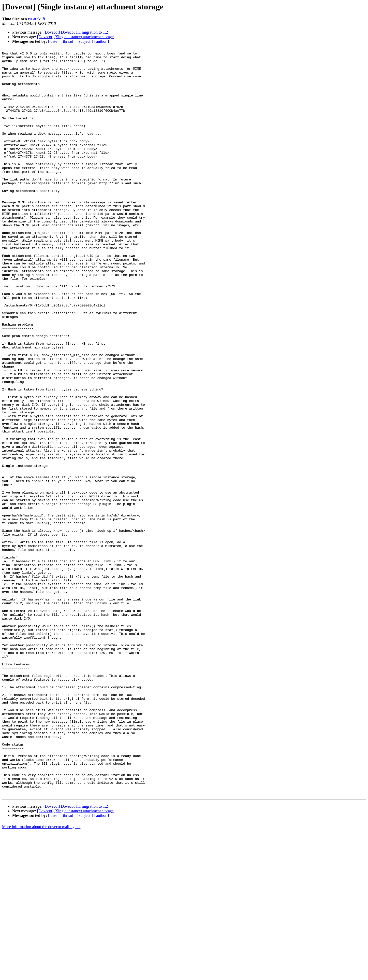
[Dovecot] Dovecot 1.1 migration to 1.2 (76, 32)
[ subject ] (85, 41)
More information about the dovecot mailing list (41, 976)
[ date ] (54, 41)
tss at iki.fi (36, 19)
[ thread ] (68, 41)
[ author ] (101, 41)
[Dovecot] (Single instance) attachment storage (75, 37)
